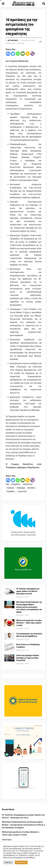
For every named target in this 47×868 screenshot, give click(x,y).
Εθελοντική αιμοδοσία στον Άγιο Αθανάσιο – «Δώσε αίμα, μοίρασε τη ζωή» (29, 623)
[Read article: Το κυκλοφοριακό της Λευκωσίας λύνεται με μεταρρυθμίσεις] (9, 636)
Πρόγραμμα (21, 488)
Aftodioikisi (13, 40)
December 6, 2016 (28, 40)
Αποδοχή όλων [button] (21, 862)
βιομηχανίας (16, 484)
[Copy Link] (28, 54)
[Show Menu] (3, 4)
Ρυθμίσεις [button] (8, 862)
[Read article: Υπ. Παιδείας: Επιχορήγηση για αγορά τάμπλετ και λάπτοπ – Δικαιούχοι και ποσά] (9, 591)
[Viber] (33, 54)
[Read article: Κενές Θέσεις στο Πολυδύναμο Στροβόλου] (9, 647)
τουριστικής (22, 491)
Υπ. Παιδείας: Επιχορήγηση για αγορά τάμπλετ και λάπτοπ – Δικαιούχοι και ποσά (28, 591)
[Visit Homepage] (23, 4)
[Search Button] (44, 4)
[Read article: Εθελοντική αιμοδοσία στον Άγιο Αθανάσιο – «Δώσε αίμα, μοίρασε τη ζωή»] (9, 623)
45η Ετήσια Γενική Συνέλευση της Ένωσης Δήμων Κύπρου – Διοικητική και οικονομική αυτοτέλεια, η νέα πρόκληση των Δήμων (29, 607)
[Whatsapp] (18, 54)
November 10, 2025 (23, 597)
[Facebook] (8, 54)
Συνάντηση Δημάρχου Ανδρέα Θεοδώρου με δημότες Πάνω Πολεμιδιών (28, 658)
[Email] (23, 54)
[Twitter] (13, 54)
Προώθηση (11, 491)
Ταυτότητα (7, 840)
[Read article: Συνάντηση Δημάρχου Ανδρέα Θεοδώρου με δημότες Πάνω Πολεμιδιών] (9, 658)
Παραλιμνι (10, 488)
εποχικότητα (28, 484)
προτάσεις (31, 488)
